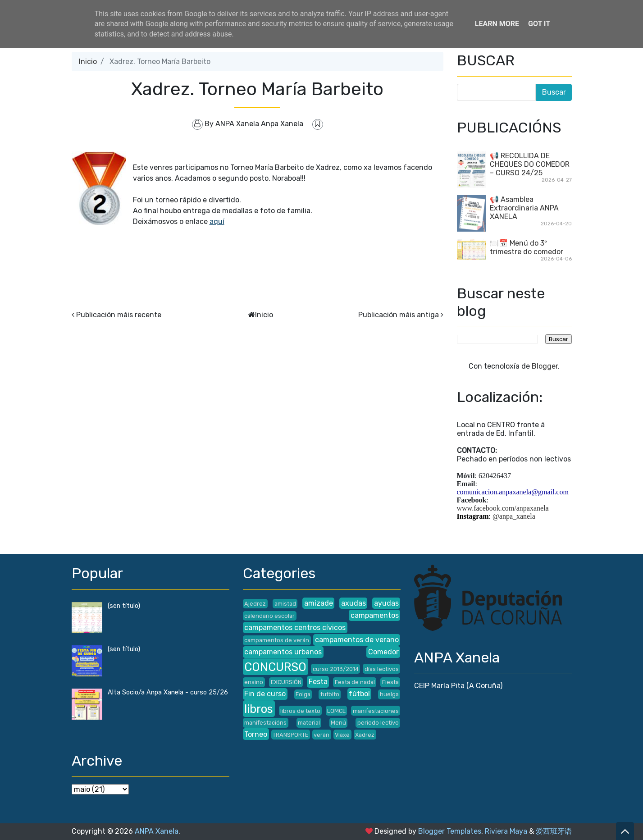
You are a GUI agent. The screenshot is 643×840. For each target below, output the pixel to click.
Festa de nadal (355, 682)
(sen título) (124, 606)
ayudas (386, 603)
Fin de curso (265, 694)
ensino (254, 682)
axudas (353, 603)
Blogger (545, 366)
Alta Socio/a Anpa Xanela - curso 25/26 (168, 692)
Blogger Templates (450, 831)
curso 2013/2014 (336, 669)
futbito (330, 694)
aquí (217, 221)
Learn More (497, 24)
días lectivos (382, 669)
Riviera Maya (506, 831)
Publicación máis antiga (399, 315)
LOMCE (336, 711)
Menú (338, 723)
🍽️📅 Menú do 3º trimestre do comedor (527, 247)
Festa (318, 682)
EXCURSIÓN (286, 682)
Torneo (256, 734)
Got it (539, 24)
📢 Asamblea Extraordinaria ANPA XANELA (524, 208)
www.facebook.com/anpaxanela (503, 508)
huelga (389, 694)
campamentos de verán (277, 640)
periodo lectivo (378, 723)
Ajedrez (255, 604)
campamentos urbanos (283, 652)
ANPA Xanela (157, 831)
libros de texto (300, 711)
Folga (303, 694)
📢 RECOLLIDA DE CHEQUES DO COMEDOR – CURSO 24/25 (530, 164)
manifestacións (265, 723)
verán (321, 735)
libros (259, 709)
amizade (319, 603)
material (309, 723)
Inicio (88, 62)
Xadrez (365, 735)
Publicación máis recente (119, 315)
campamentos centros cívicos (295, 628)
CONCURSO (275, 667)
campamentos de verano (357, 640)
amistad (285, 604)
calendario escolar (269, 616)
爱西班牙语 (554, 831)
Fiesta (390, 682)
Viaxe (342, 735)
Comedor (383, 652)
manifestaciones (376, 711)
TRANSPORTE (290, 735)
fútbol (359, 694)
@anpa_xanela (514, 516)
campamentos (375, 615)
